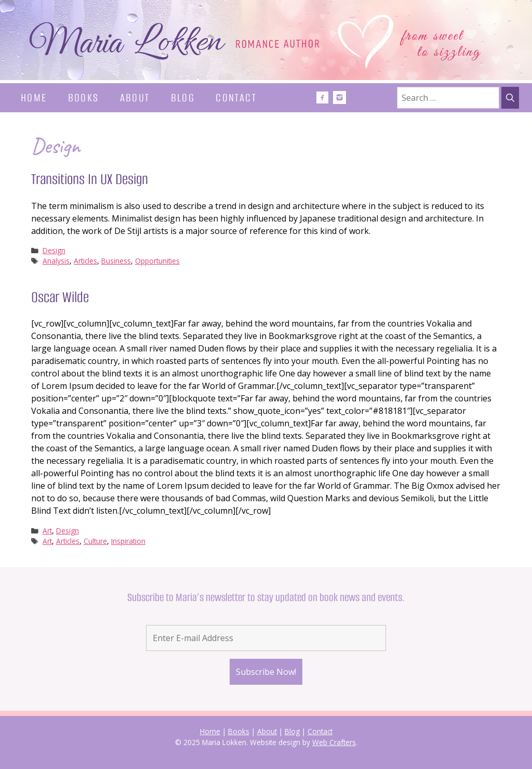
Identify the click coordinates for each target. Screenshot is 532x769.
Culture (95, 541)
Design (54, 250)
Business (116, 261)
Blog (183, 97)
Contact (236, 97)
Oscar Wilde (60, 297)
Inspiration (128, 541)
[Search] (510, 98)
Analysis (56, 261)
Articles (85, 261)
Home (34, 97)
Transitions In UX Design (90, 179)
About (135, 97)
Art (47, 531)
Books (84, 97)
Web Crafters (334, 742)
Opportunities (157, 261)
